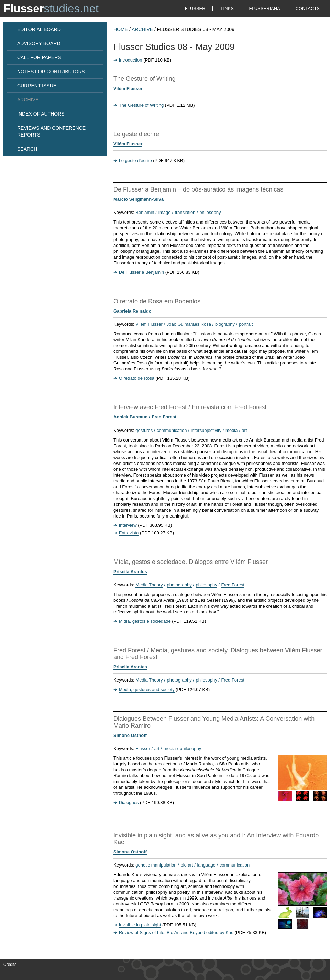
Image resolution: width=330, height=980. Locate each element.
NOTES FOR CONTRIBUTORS (51, 72)
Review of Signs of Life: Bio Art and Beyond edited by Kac (176, 932)
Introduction (131, 60)
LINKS (227, 8)
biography (225, 324)
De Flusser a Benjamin (142, 272)
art (244, 430)
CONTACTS (307, 8)
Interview (128, 525)
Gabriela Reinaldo (133, 311)
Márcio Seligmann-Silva (139, 199)
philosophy (210, 212)
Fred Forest (164, 417)
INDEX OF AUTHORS (41, 114)
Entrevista (129, 533)
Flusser (143, 748)
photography (179, 585)
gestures (144, 430)
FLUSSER (195, 8)
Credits (10, 965)
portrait (246, 324)
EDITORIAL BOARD (39, 29)
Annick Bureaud (131, 417)
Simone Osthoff (130, 735)
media (232, 430)
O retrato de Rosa (137, 378)
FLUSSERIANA (265, 8)
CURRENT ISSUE (37, 86)
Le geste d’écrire (135, 160)
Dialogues (129, 802)
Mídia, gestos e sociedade (145, 621)
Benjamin (145, 212)
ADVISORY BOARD (39, 43)
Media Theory (149, 585)
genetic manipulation (156, 865)
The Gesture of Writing (141, 105)
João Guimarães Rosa (189, 324)
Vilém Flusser (128, 89)
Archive (142, 29)
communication (172, 430)
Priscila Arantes (130, 572)
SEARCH (27, 149)
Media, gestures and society (147, 690)
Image (164, 212)
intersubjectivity (206, 430)
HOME (121, 29)
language (206, 865)
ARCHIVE (28, 100)
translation (185, 212)
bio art (187, 865)
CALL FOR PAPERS (39, 57)
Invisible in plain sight (140, 925)
